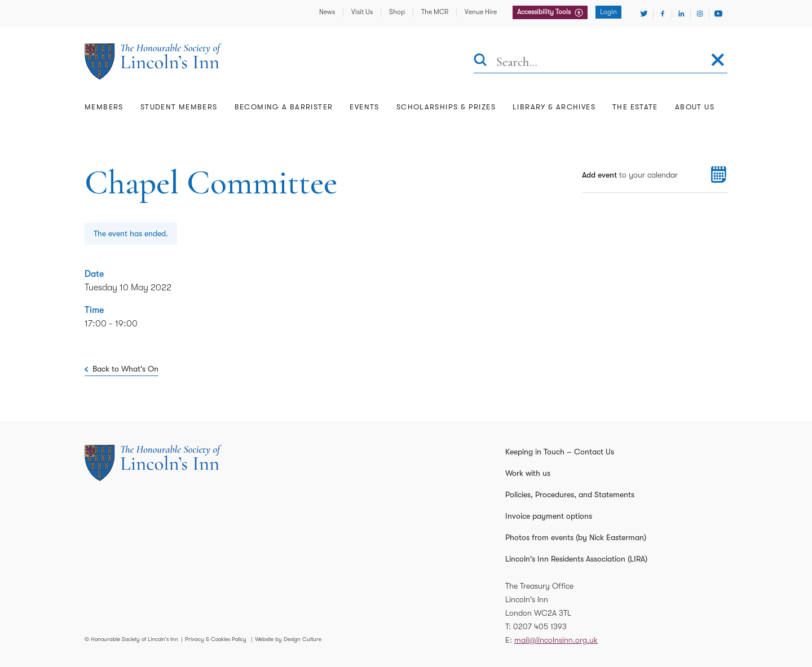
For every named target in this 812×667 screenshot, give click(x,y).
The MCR (435, 12)
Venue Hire (481, 12)
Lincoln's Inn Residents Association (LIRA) (576, 559)
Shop (397, 12)
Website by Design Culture (288, 639)
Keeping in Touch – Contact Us (560, 452)
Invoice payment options (549, 516)
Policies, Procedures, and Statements (570, 494)
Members (104, 107)
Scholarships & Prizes (446, 107)
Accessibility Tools (545, 12)
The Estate (635, 107)
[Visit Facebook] (663, 14)
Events (364, 107)
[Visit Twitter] (644, 14)
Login (608, 12)
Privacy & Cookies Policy (216, 639)
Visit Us (362, 12)
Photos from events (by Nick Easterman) (576, 537)
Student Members (179, 107)
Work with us (528, 473)
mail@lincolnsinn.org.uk (556, 640)
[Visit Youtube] (718, 14)
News (327, 12)
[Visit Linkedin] (681, 14)
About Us (695, 107)
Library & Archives (554, 107)
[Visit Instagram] (700, 14)
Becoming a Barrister (284, 107)
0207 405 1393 (540, 626)
